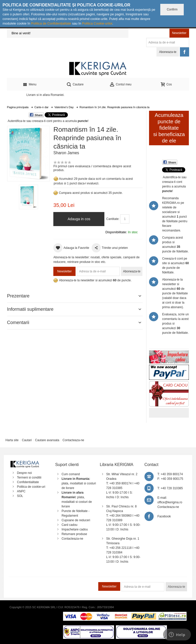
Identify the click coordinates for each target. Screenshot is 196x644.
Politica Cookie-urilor (97, 23)
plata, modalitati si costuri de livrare (79, 483)
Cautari (27, 440)
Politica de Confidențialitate (51, 23)
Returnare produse (74, 534)
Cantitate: (113, 219)
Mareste (27, 153)
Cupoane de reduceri (76, 520)
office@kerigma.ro (170, 502)
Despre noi (24, 473)
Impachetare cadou (75, 529)
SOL (20, 496)
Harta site (12, 440)
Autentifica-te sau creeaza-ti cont (30, 121)
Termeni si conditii (29, 478)
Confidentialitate (28, 482)
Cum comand (71, 474)
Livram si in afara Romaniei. (46, 95)
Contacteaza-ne (73, 440)
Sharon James (66, 153)
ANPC (21, 491)
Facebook (164, 516)
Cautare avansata (47, 440)
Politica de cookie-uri (31, 487)
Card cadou (69, 525)
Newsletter (179, 33)
